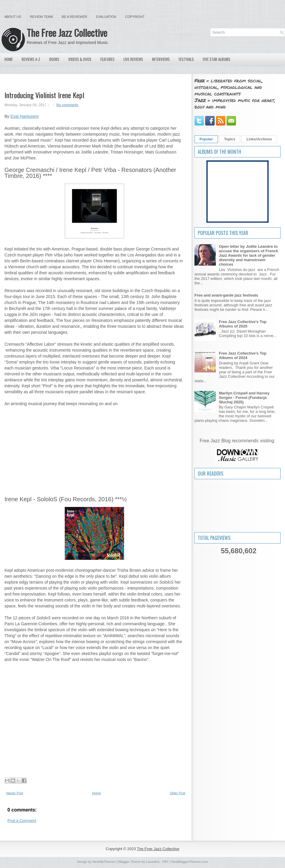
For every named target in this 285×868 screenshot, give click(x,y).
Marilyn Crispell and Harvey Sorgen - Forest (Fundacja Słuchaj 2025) (244, 398)
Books (54, 59)
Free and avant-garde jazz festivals (226, 295)
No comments (67, 105)
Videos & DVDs (80, 59)
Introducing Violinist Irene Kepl (44, 95)
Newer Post (15, 793)
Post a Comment (22, 821)
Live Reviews (133, 59)
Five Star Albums (217, 59)
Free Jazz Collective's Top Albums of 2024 (243, 355)
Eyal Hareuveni (24, 116)
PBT (166, 862)
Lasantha (153, 862)
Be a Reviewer (75, 17)
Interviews (161, 59)
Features (107, 59)
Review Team (41, 17)
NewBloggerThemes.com (190, 862)
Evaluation (106, 17)
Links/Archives (259, 139)
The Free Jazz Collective (67, 33)
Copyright (135, 17)
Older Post (178, 793)
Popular (206, 139)
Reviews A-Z (31, 59)
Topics (230, 139)
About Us (13, 17)
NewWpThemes (104, 862)
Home (9, 59)
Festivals (186, 59)
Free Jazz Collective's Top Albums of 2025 (243, 324)
